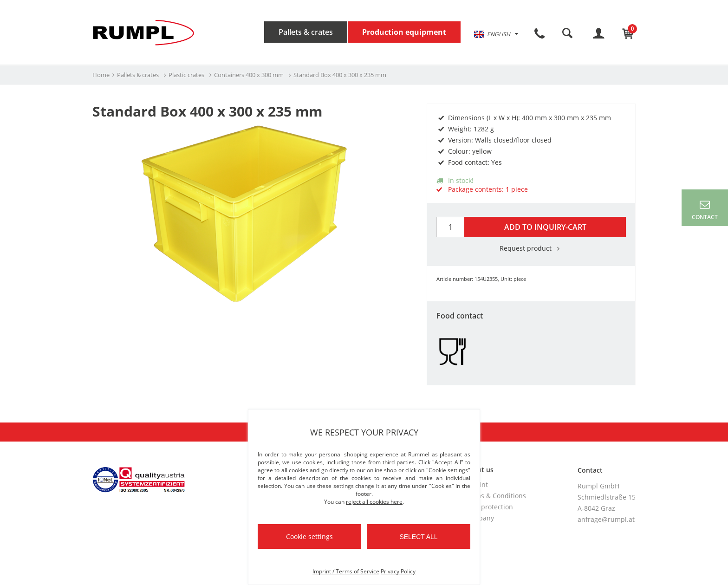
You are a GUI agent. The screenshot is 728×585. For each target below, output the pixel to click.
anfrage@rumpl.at (606, 519)
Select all (418, 537)
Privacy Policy (398, 571)
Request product (531, 248)
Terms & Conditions (495, 496)
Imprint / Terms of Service (346, 571)
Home (101, 75)
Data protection (489, 507)
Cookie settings (309, 536)
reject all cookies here (374, 502)
